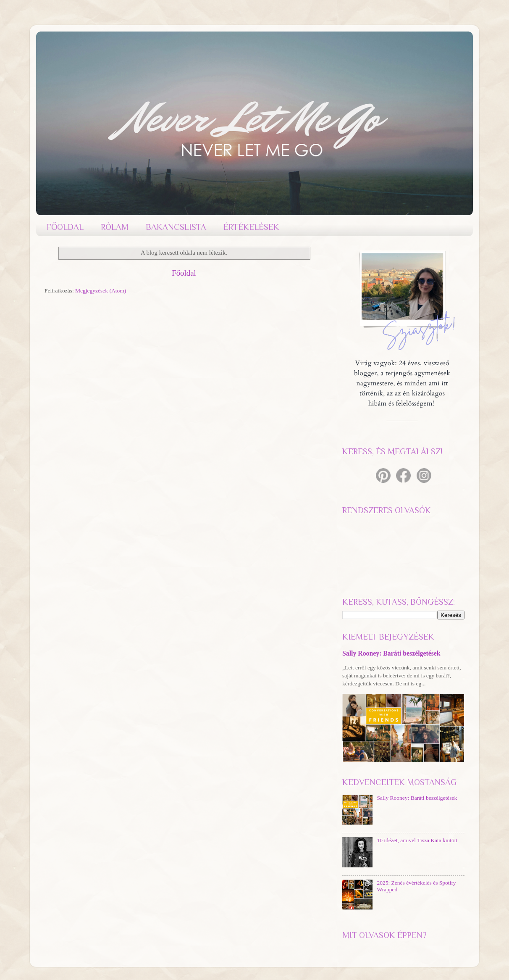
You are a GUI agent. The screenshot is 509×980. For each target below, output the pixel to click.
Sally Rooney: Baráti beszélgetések (391, 653)
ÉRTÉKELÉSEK (251, 227)
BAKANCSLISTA (176, 227)
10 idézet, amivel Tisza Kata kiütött (417, 840)
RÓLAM (115, 227)
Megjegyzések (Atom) (101, 291)
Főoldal (184, 273)
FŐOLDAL (65, 227)
